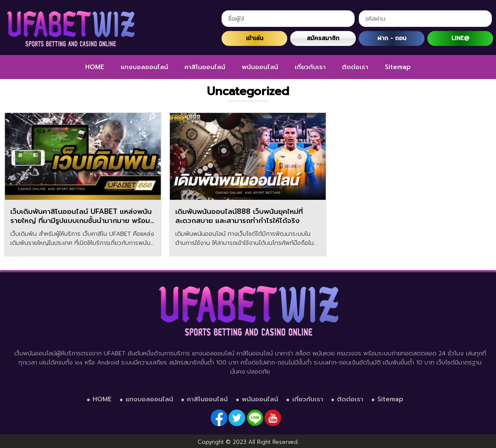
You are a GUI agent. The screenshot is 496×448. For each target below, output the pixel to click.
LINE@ (460, 38)
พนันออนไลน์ (260, 67)
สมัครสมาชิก (323, 38)
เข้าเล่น (255, 38)
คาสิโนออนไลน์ (205, 67)
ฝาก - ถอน (392, 38)
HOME (95, 67)
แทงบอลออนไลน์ (144, 67)
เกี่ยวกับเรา (310, 67)
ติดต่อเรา (355, 67)
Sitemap (398, 67)
